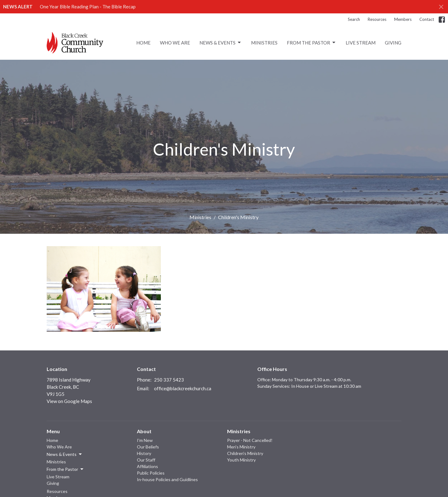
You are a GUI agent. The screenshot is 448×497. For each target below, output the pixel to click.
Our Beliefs (148, 447)
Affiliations (147, 466)
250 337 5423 (169, 380)
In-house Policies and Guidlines (167, 479)
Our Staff (146, 460)
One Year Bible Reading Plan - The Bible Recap (88, 7)
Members (403, 19)
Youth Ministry (241, 460)
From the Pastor (312, 43)
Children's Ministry (245, 453)
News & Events (221, 43)
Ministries (264, 43)
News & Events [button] (65, 454)
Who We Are (175, 43)
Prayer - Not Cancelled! (250, 440)
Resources (377, 19)
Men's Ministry (241, 447)
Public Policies (151, 473)
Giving (393, 43)
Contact (427, 19)
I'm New (145, 440)
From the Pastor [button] (65, 469)
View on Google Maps (69, 401)
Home (143, 43)
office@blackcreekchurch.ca (183, 388)
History (144, 453)
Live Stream (361, 43)
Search (354, 19)
